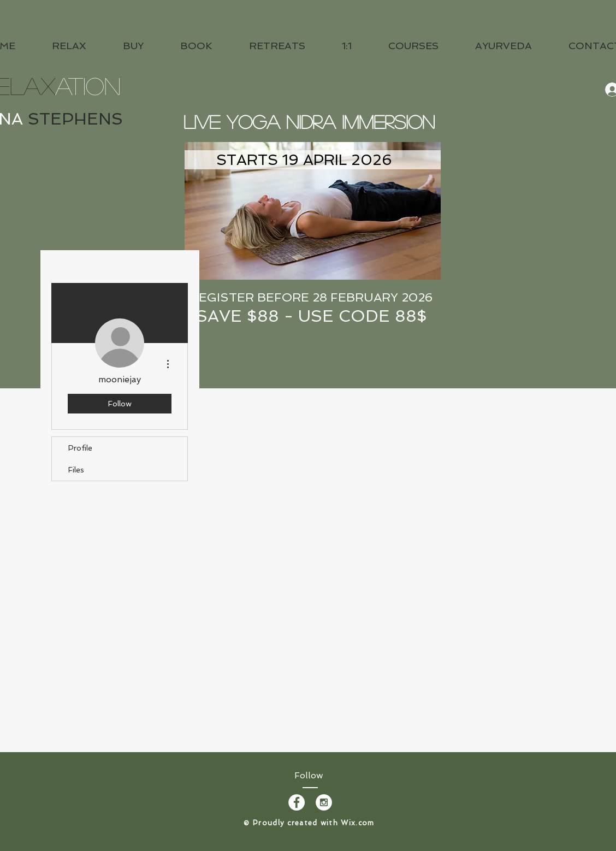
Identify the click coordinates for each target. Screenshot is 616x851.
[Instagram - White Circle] (324, 802)
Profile (80, 448)
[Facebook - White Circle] (297, 802)
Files (76, 470)
